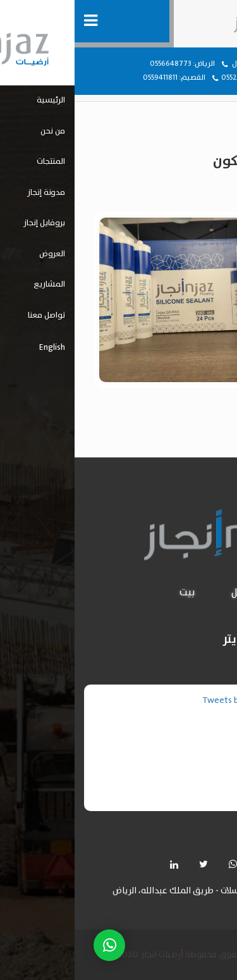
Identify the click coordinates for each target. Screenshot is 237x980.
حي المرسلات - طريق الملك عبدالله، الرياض (116, 891)
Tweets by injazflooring (173, 700)
